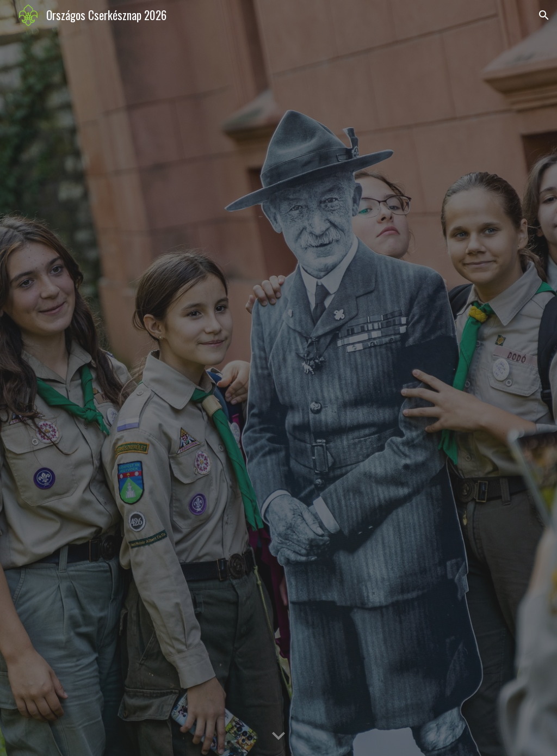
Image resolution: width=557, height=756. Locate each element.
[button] (544, 15)
